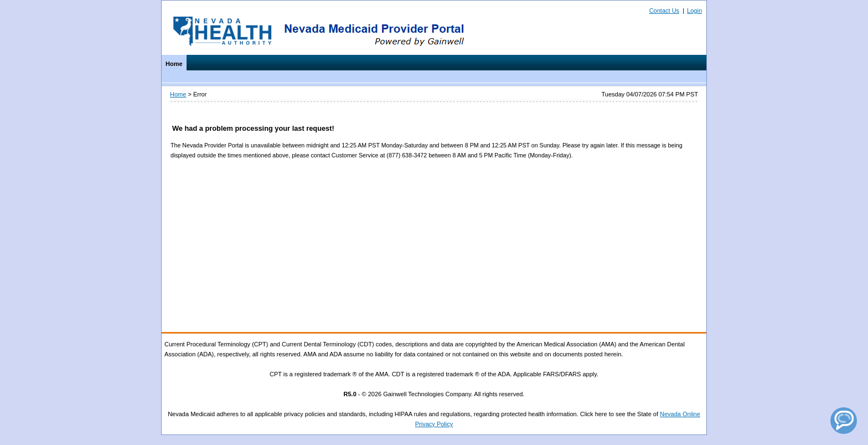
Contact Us (664, 11)
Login (694, 11)
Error (200, 94)
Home (174, 64)
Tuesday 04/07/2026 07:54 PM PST (650, 94)
